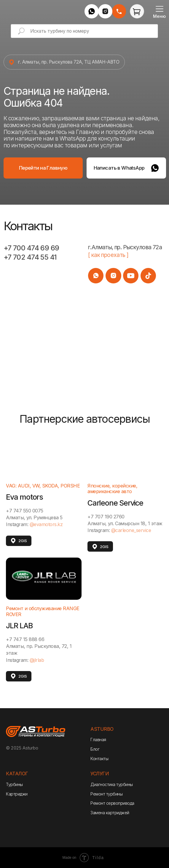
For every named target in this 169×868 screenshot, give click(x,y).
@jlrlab (37, 660)
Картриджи (17, 794)
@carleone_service (131, 530)
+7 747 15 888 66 (25, 639)
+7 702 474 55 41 (30, 257)
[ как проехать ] (108, 255)
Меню (159, 16)
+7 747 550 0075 (25, 511)
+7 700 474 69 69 (31, 248)
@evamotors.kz (46, 524)
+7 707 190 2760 (106, 517)
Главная (98, 740)
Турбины (14, 784)
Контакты (99, 759)
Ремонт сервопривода (112, 803)
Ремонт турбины (106, 794)
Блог (95, 749)
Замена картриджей (110, 813)
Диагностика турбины (112, 784)
